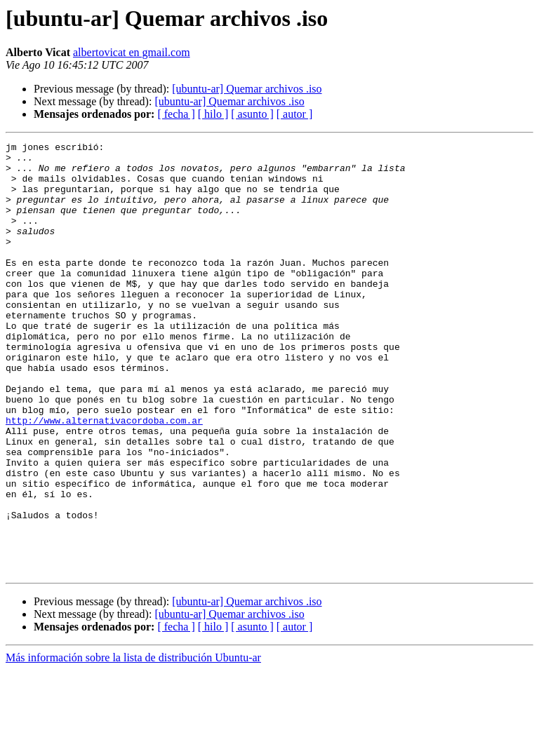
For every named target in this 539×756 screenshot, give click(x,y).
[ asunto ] (252, 114)
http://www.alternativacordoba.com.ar (104, 477)
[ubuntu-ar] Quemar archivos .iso (247, 89)
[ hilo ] (213, 114)
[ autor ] (295, 114)
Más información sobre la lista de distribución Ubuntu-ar (133, 744)
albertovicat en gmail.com (132, 52)
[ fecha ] (176, 114)
